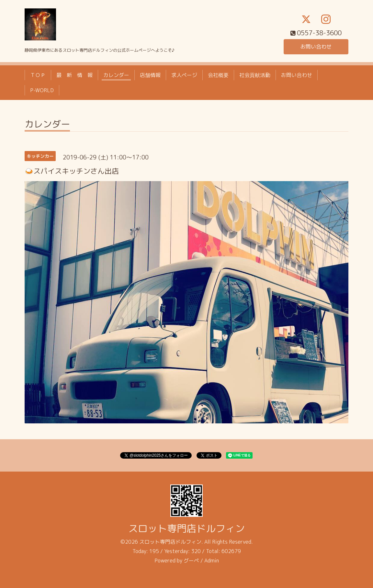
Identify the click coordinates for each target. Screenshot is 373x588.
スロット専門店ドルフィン (186, 528)
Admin (212, 561)
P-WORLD (42, 90)
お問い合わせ (316, 47)
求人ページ (184, 75)
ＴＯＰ (38, 75)
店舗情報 (150, 75)
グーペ (191, 561)
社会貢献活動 (255, 75)
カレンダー (116, 75)
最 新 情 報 (74, 75)
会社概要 (218, 75)
